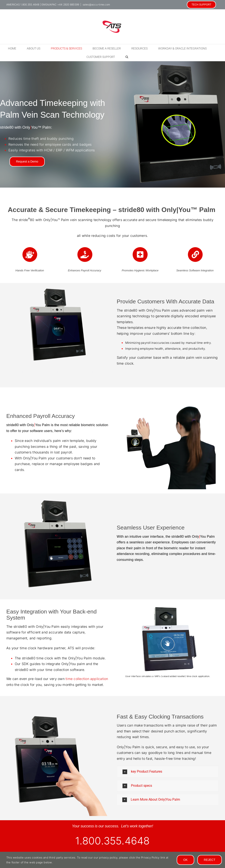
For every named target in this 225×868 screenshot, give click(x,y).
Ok (185, 860)
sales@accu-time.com (96, 5)
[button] (127, 57)
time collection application (87, 679)
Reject (210, 860)
